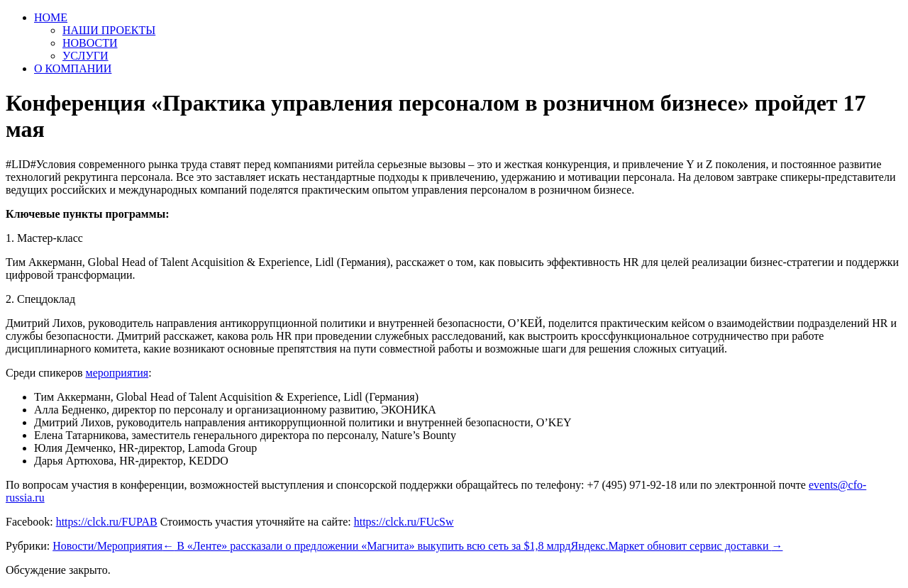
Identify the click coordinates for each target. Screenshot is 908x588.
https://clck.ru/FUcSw (404, 522)
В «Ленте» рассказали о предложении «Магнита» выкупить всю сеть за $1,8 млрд (366, 546)
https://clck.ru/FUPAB (107, 522)
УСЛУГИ (85, 56)
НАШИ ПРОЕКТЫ (109, 30)
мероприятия (117, 373)
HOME (51, 17)
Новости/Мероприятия (107, 546)
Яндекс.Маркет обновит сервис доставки (676, 546)
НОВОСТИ (90, 43)
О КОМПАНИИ (73, 68)
